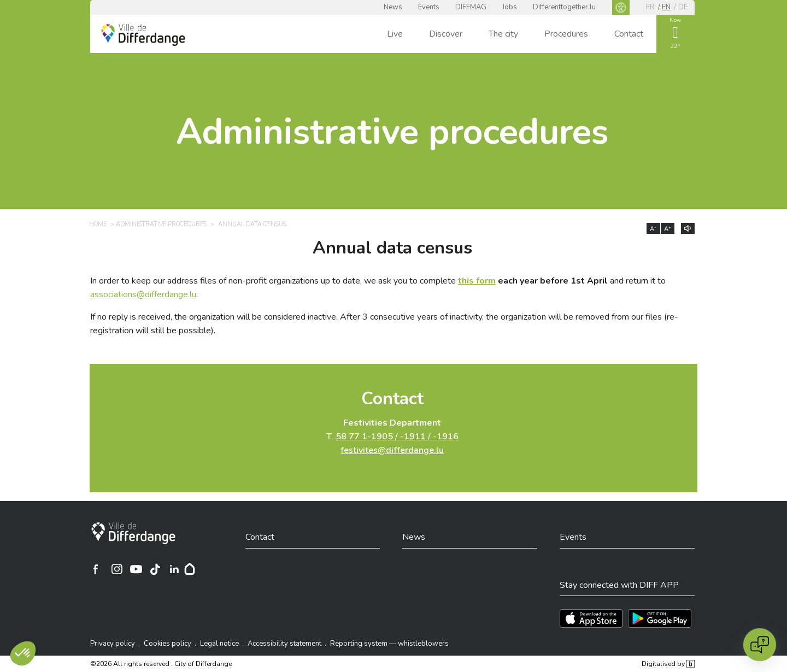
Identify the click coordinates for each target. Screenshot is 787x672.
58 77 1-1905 (364, 437)
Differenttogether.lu (564, 7)
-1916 (446, 437)
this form (477, 281)
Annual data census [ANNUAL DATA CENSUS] (252, 224)
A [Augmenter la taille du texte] (668, 229)
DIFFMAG (471, 7)
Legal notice (219, 644)
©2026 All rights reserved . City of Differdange (161, 664)
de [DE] (683, 7)
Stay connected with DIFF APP (619, 585)
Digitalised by (668, 664)
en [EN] (666, 7)
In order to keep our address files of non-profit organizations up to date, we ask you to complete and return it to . (378, 288)
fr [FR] (650, 7)
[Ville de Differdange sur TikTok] (155, 569)
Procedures (566, 34)
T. (392, 437)
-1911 (413, 437)
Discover (446, 34)
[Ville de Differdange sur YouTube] (136, 569)
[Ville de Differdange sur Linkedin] (174, 569)
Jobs (510, 7)
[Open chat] (760, 645)
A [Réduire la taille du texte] (653, 229)
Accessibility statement (284, 644)
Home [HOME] (98, 224)
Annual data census (392, 248)
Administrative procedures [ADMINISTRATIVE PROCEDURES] (161, 224)
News (393, 7)
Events (429, 7)
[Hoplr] (190, 569)
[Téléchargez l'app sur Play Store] (660, 618)
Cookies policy (168, 644)
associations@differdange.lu (143, 294)
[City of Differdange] (133, 533)
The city (503, 34)
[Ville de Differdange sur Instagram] (117, 569)
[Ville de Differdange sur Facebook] (96, 569)
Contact (629, 34)
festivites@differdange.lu (392, 450)
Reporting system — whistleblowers (389, 644)
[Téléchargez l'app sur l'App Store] (591, 618)
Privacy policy (113, 644)
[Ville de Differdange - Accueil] (143, 35)
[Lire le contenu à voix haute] (688, 228)
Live (395, 34)
